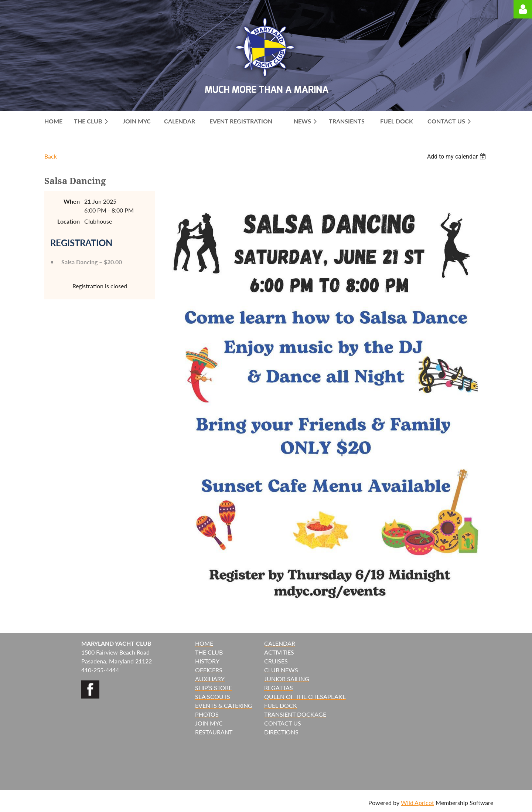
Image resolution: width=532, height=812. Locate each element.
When (72, 201)
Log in (523, 9)
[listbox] (457, 157)
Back (51, 156)
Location (69, 221)
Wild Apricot (417, 803)
